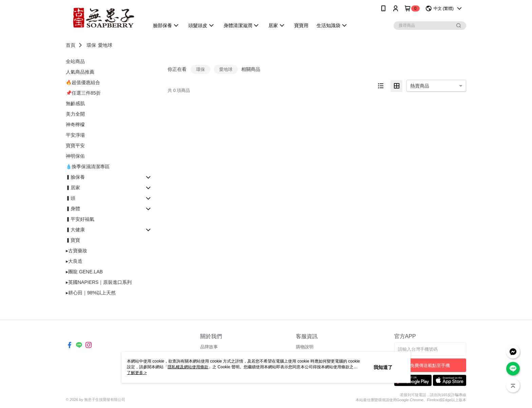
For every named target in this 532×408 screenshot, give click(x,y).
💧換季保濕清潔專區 (88, 167)
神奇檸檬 (75, 124)
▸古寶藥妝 (77, 251)
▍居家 (73, 188)
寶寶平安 (75, 145)
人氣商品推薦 (80, 72)
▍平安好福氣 (80, 219)
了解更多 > (137, 373)
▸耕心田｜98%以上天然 (91, 293)
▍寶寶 (73, 240)
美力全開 (75, 114)
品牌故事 (209, 347)
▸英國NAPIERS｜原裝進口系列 (99, 282)
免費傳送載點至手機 (430, 365)
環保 (91, 45)
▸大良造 (74, 261)
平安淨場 (75, 135)
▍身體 (73, 209)
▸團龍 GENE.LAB (84, 272)
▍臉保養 (75, 177)
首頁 (71, 45)
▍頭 (71, 198)
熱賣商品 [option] (420, 86)
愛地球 (105, 45)
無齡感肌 (75, 103)
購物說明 (305, 347)
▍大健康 (75, 230)
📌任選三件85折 (83, 93)
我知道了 (383, 367)
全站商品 (75, 61)
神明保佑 (75, 156)
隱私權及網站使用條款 (188, 367)
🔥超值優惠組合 (83, 82)
